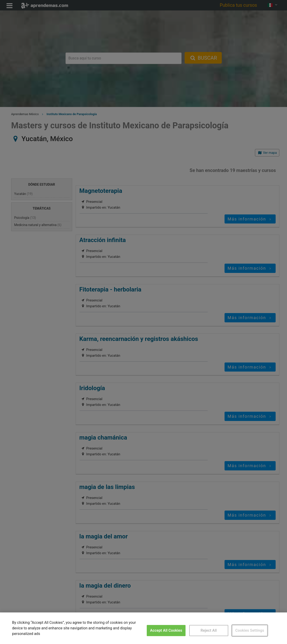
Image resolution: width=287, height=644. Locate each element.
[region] (143, 628)
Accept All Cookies (166, 630)
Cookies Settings (250, 630)
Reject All (209, 630)
